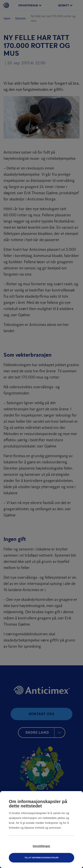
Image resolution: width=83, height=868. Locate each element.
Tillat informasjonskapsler (42, 858)
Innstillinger (41, 846)
